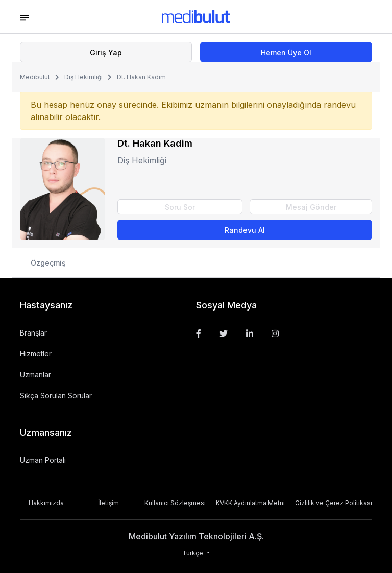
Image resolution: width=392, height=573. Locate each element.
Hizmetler (36, 354)
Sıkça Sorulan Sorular (56, 396)
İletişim (108, 503)
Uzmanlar (35, 375)
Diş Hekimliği (83, 77)
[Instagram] (275, 333)
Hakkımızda (46, 503)
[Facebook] (199, 333)
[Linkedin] (250, 333)
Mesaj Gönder (311, 207)
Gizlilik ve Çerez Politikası (334, 503)
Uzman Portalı (43, 460)
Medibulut (35, 77)
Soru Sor (180, 207)
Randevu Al (245, 230)
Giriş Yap (106, 52)
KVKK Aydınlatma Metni (250, 503)
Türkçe (193, 553)
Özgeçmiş (48, 263)
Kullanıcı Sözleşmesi (175, 503)
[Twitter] (224, 333)
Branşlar (33, 333)
